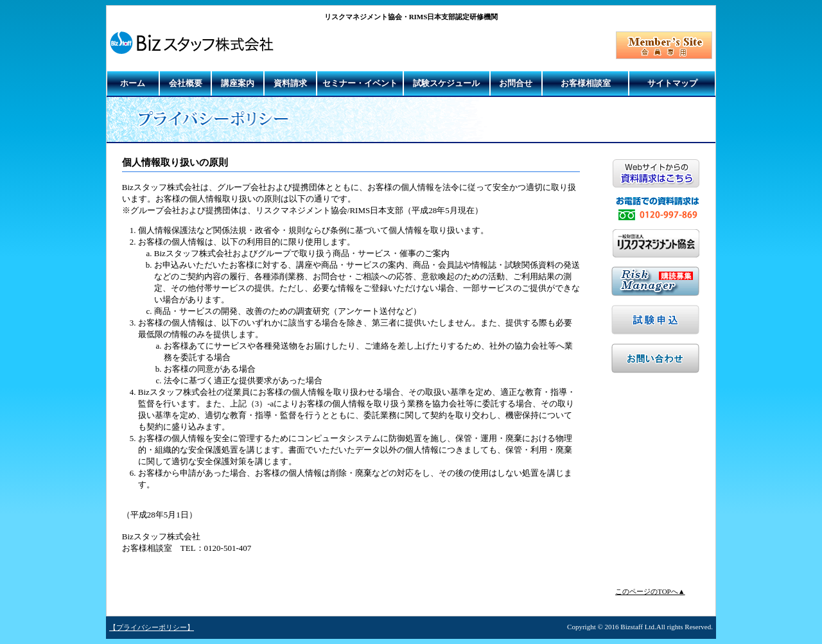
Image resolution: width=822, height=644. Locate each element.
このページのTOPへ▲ (650, 591)
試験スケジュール (446, 83)
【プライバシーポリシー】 (152, 627)
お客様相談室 (586, 83)
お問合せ (516, 83)
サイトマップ (672, 83)
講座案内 (238, 83)
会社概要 (186, 83)
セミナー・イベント (360, 83)
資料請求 (290, 83)
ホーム (133, 83)
